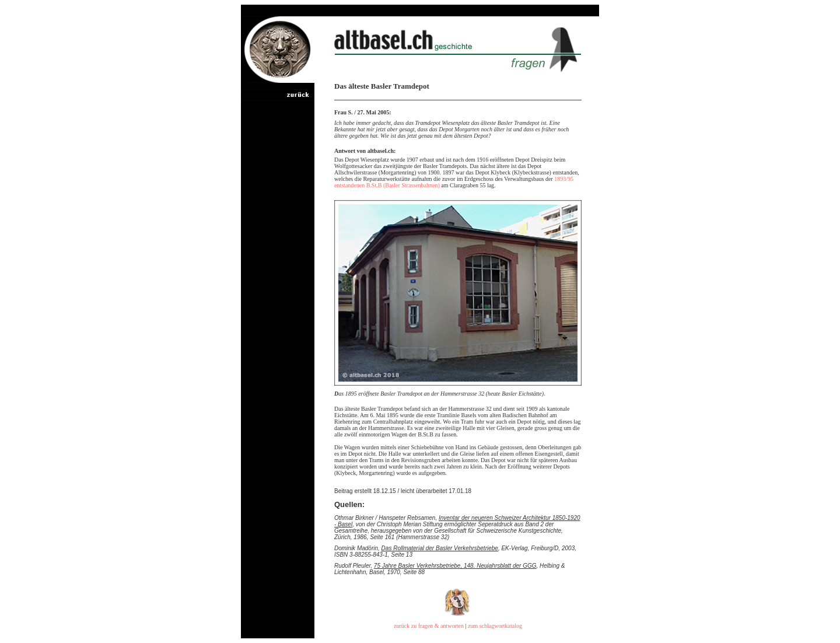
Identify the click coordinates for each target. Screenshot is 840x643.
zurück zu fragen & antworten (429, 626)
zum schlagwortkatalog (495, 626)
